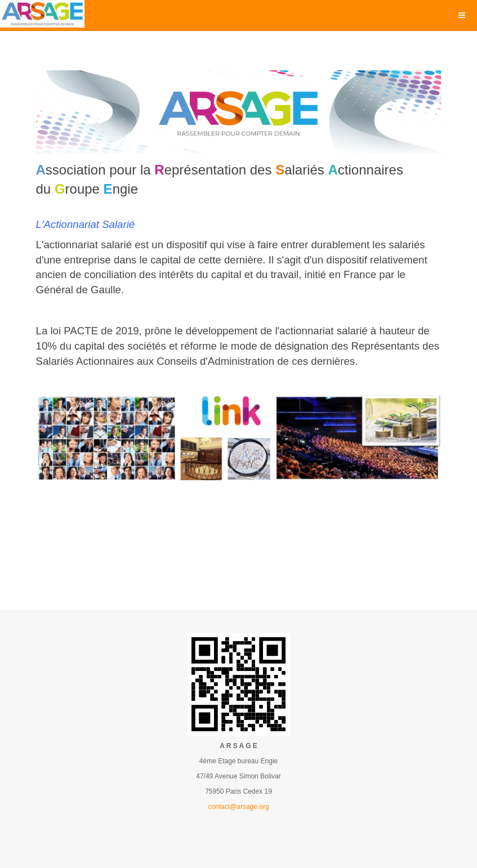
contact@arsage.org (238, 807)
